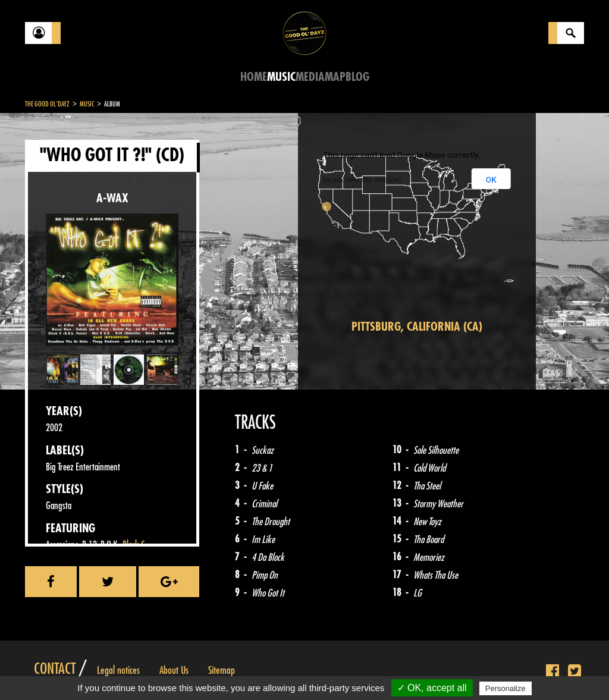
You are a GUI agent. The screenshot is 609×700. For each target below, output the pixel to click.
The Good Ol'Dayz (47, 104)
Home (254, 77)
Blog (357, 77)
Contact (55, 669)
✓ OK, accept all (432, 688)
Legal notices (118, 670)
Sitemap (222, 670)
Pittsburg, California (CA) (417, 327)
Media (310, 77)
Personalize (506, 688)
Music (281, 77)
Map (335, 77)
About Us (174, 670)
